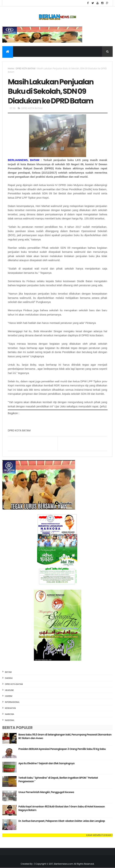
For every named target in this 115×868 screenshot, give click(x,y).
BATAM (8, 672)
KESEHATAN (10, 708)
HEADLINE (9, 690)
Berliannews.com (64, 864)
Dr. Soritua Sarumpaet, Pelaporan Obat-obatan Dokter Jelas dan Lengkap (62, 821)
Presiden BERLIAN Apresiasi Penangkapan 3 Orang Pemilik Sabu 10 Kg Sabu (62, 749)
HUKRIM (9, 696)
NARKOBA (10, 714)
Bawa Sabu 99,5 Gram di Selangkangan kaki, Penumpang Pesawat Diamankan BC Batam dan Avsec (65, 736)
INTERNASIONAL (12, 702)
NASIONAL (10, 720)
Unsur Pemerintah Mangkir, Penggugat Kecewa (46, 792)
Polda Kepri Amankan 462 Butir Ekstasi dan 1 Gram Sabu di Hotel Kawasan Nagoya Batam (62, 808)
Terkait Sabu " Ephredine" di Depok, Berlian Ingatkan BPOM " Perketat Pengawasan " (58, 780)
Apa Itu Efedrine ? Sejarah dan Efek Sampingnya (46, 763)
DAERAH (9, 678)
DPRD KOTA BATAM (25, 68)
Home (11, 68)
